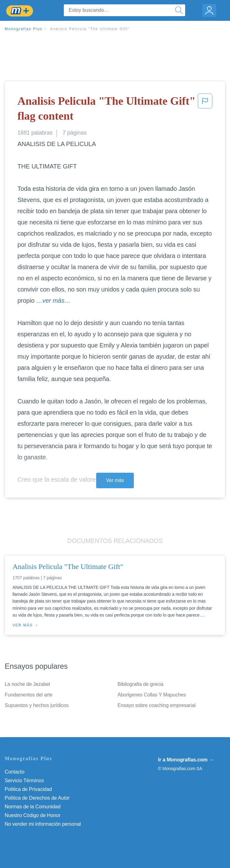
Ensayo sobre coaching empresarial (157, 705)
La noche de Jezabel (27, 684)
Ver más (115, 480)
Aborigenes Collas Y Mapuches (152, 695)
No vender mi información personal (43, 824)
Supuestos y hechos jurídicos (37, 705)
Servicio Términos (24, 781)
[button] (205, 110)
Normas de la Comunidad (33, 807)
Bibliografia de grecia (141, 684)
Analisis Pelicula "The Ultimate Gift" (90, 29)
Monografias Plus (24, 29)
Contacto (14, 772)
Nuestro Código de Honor (33, 815)
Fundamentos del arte (29, 695)
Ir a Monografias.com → (186, 760)
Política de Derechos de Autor (37, 798)
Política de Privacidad (28, 789)
